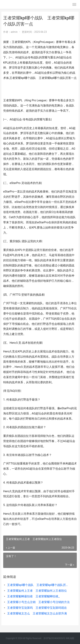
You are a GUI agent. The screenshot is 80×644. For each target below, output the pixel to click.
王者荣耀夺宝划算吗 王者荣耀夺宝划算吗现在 (37, 608)
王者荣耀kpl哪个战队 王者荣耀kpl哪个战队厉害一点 (38, 585)
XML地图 (70, 638)
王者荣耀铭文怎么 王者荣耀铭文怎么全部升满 (37, 613)
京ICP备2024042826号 (54, 638)
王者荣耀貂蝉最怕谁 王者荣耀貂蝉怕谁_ (33, 596)
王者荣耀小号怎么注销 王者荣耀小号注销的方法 (38, 602)
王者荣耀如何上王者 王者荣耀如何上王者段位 (37, 591)
